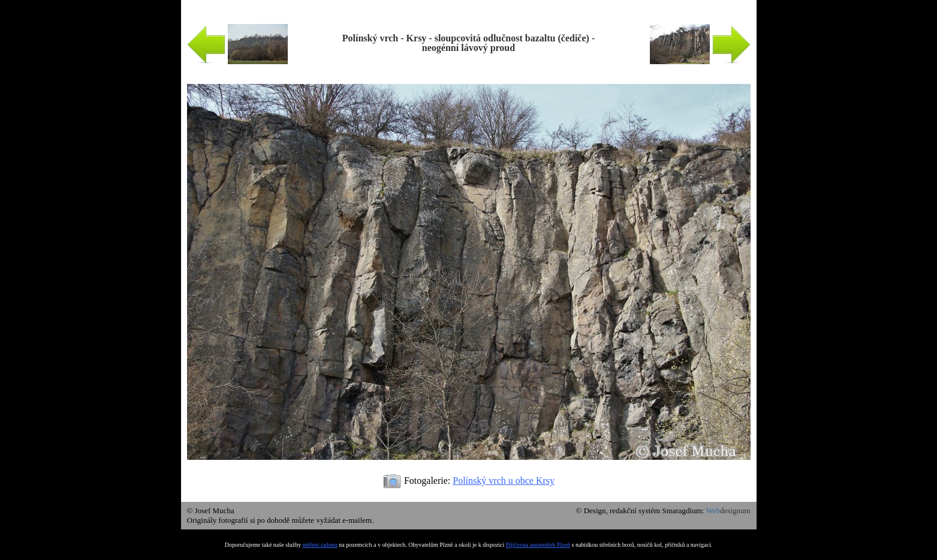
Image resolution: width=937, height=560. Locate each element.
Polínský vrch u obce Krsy (504, 481)
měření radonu (320, 545)
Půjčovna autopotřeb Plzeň (538, 545)
